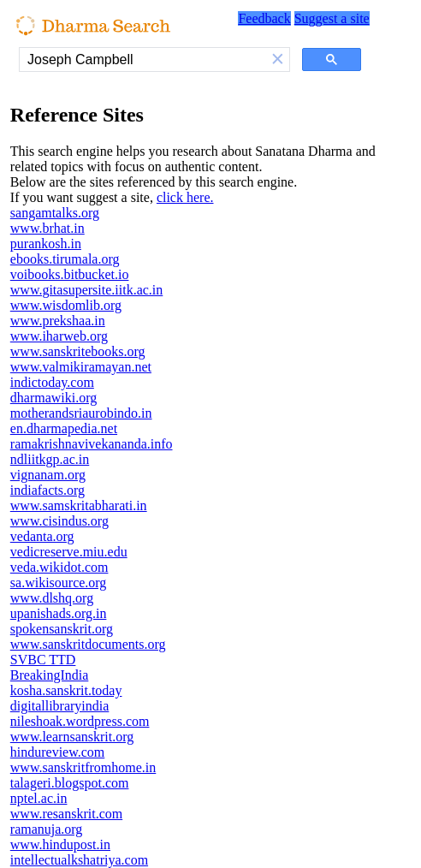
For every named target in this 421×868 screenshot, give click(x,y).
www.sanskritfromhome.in (83, 767)
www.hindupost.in (60, 844)
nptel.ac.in (39, 798)
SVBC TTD (43, 660)
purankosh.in (46, 244)
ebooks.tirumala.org (65, 259)
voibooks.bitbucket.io (70, 274)
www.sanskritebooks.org (78, 351)
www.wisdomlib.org (66, 305)
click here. (185, 197)
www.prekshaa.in (58, 321)
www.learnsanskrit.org (72, 737)
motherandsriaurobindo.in (81, 413)
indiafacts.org (47, 490)
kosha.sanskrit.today (66, 690)
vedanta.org (42, 536)
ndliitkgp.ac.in (50, 459)
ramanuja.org (47, 829)
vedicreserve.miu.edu (69, 552)
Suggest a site (332, 18)
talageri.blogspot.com (70, 783)
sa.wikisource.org (59, 583)
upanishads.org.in (59, 613)
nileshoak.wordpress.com (80, 721)
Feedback (264, 18)
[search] (143, 60)
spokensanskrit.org (62, 629)
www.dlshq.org (52, 598)
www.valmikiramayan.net (81, 367)
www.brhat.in (47, 228)
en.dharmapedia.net (64, 428)
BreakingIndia (50, 675)
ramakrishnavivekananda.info (92, 444)
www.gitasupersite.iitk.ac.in (86, 290)
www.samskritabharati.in (79, 505)
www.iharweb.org (59, 336)
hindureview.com (57, 752)
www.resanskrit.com (66, 814)
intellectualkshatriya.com (79, 860)
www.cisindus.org (59, 521)
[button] (278, 59)
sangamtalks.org (55, 213)
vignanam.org (48, 475)
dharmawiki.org (53, 398)
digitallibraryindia (60, 706)
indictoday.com (52, 382)
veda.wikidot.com (59, 567)
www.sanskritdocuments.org (88, 644)
